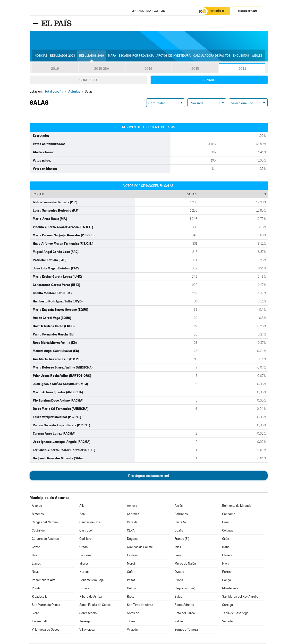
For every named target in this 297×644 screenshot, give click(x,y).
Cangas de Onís (90, 523)
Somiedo (133, 614)
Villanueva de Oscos (46, 630)
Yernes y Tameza (186, 630)
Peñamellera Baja (92, 580)
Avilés (179, 506)
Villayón (132, 630)
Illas (34, 556)
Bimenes (38, 514)
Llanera (227, 556)
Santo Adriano (184, 605)
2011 (242, 69)
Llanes (36, 564)
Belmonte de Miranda (237, 506)
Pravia (36, 589)
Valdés (179, 622)
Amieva (132, 506)
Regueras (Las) (185, 589)
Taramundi (39, 622)
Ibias (178, 547)
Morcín (132, 564)
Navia (36, 572)
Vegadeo (228, 622)
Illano (226, 547)
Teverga (85, 622)
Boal (82, 514)
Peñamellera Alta (44, 580)
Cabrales (133, 514)
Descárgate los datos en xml (148, 476)
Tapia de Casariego (235, 614)
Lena (178, 556)
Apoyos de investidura (174, 56)
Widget (257, 56)
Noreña (85, 572)
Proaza (84, 589)
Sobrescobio (88, 614)
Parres (227, 572)
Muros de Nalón (185, 564)
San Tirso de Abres (140, 605)
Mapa (112, 56)
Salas (178, 597)
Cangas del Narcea (45, 523)
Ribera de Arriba (91, 597)
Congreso (88, 80)
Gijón (226, 539)
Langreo (85, 556)
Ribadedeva (230, 589)
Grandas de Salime (140, 547)
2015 (195, 69)
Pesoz (131, 580)
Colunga (228, 531)
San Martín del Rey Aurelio (240, 597)
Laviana (132, 556)
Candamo (229, 514)
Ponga (227, 580)
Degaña (132, 539)
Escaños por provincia (136, 56)
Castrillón (38, 531)
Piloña (179, 580)
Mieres (84, 564)
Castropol (86, 531)
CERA (131, 531)
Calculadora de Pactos (212, 56)
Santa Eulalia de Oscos (95, 605)
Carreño (180, 523)
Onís (130, 572)
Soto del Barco (185, 614)
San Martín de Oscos (46, 605)
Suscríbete (218, 11)
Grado (84, 547)
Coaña (179, 531)
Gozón (36, 547)
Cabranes (181, 514)
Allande (37, 506)
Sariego (228, 605)
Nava (226, 564)
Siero (35, 614)
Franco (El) (182, 539)
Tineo (131, 622)
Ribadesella (40, 597)
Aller (83, 506)
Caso (226, 523)
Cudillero (85, 539)
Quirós (132, 589)
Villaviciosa (87, 630)
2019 (55, 69)
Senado (209, 80)
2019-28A (102, 69)
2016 (148, 69)
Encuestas (241, 56)
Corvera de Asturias (45, 539)
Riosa (131, 597)
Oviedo (179, 572)
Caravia (132, 523)
